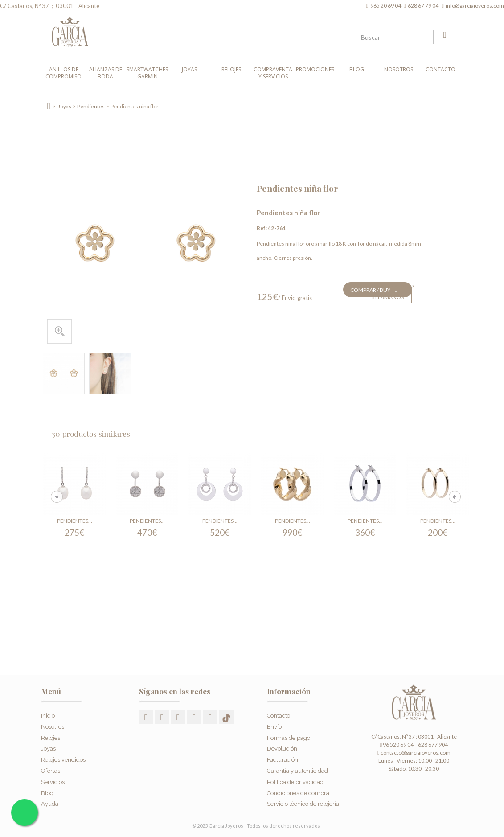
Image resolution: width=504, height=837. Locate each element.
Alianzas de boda (106, 73)
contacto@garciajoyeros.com (416, 753)
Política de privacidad (295, 780)
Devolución (282, 747)
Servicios (53, 780)
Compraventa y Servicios (273, 73)
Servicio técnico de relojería (303, 802)
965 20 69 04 (387, 6)
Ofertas (51, 769)
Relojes (231, 69)
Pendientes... (75, 521)
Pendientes (91, 106)
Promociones (315, 69)
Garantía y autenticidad (297, 769)
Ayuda (50, 802)
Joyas (189, 69)
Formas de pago (289, 736)
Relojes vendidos (63, 758)
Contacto (440, 69)
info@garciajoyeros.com (475, 6)
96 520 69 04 (397, 745)
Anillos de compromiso (64, 73)
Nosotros (399, 69)
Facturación (283, 758)
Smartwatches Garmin (147, 73)
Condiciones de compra (298, 791)
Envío (274, 724)
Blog (357, 69)
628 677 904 (432, 745)
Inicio (48, 714)
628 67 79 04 (424, 6)
